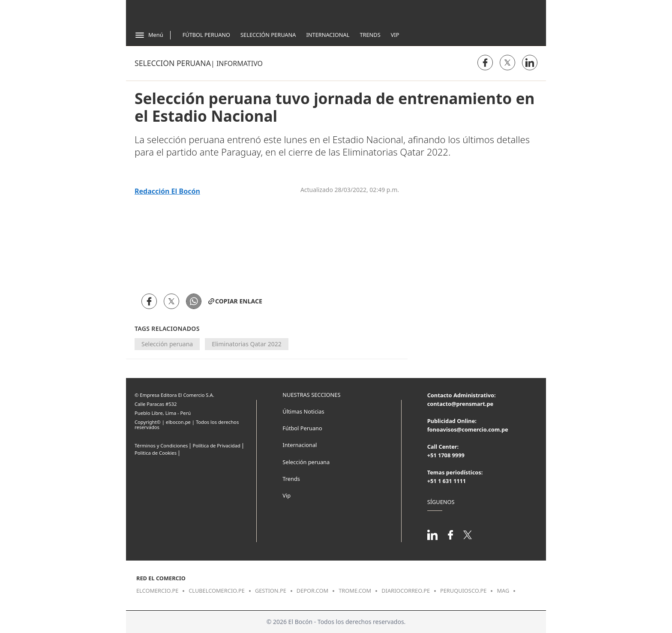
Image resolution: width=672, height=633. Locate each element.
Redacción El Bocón (167, 191)
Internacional (328, 35)
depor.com (312, 591)
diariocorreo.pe (406, 591)
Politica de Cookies (156, 453)
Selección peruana (173, 63)
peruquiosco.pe (463, 591)
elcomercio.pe (157, 591)
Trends (370, 35)
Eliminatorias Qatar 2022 (246, 344)
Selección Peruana (268, 35)
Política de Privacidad (216, 445)
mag (503, 591)
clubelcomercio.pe (217, 591)
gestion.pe (271, 591)
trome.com (355, 591)
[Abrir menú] (149, 35)
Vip (395, 35)
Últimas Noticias (303, 411)
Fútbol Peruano (206, 35)
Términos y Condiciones (161, 445)
